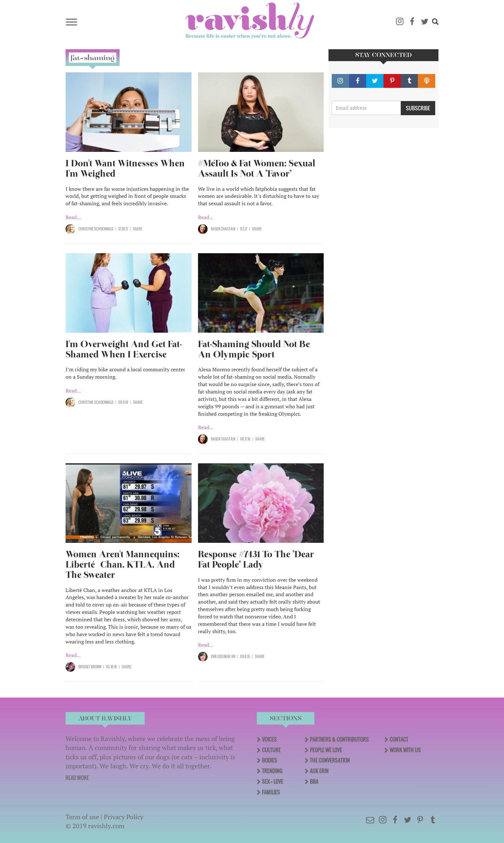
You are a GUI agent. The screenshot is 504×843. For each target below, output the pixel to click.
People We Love (326, 750)
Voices (269, 739)
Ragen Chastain (223, 229)
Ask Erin (319, 771)
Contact (399, 739)
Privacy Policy (124, 817)
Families (271, 792)
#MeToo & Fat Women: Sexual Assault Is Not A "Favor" (257, 168)
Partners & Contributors (339, 739)
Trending (272, 771)
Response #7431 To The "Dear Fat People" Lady (256, 559)
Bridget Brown (90, 667)
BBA (314, 782)
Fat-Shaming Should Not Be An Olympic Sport (254, 349)
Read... (73, 217)
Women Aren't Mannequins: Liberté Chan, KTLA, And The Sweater (122, 565)
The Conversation (330, 760)
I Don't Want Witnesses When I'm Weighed (125, 168)
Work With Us (405, 750)
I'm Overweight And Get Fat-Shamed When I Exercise (124, 349)
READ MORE (77, 778)
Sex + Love (273, 782)
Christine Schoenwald (96, 229)
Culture (271, 750)
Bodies (270, 760)
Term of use (82, 817)
